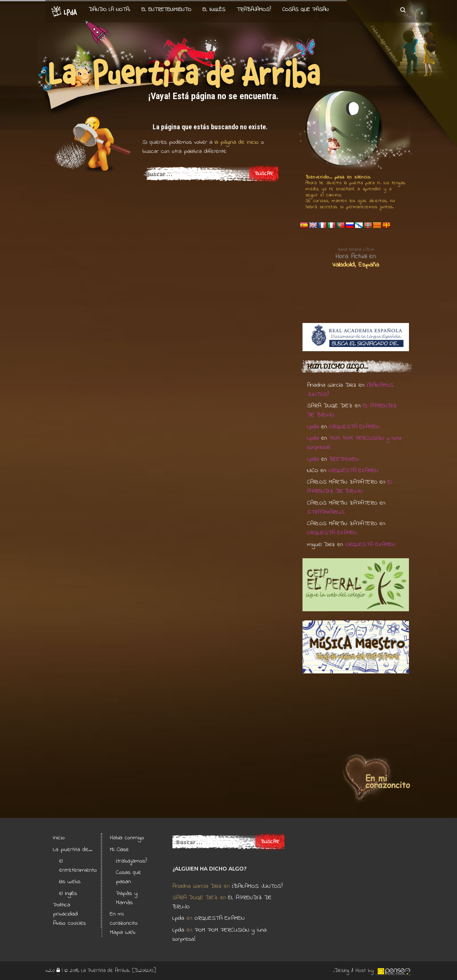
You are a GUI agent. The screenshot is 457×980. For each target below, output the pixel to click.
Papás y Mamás (127, 898)
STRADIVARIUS (326, 512)
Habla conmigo (127, 838)
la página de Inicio (236, 142)
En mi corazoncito (124, 919)
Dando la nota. (109, 10)
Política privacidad (65, 909)
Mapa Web (123, 932)
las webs (70, 882)
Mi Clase (119, 850)
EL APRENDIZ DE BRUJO (350, 487)
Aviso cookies (69, 923)
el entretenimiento (166, 10)
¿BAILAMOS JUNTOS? (257, 886)
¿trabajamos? (131, 861)
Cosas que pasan (305, 10)
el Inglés (214, 10)
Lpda (313, 427)
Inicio (59, 838)
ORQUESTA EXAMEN (354, 427)
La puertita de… (73, 850)
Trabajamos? (254, 10)
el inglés (68, 893)
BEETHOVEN (344, 459)
